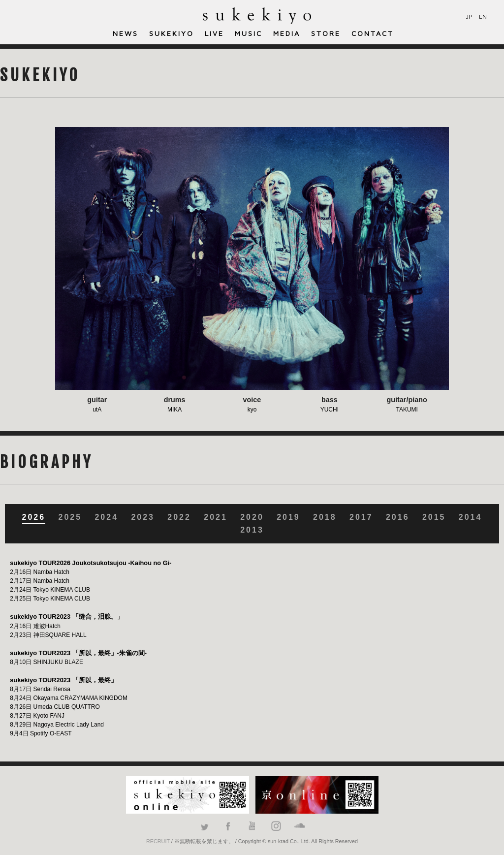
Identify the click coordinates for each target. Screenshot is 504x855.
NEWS (126, 33)
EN (483, 16)
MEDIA (287, 33)
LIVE (214, 33)
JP (469, 16)
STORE (326, 33)
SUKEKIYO (172, 33)
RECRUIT (158, 841)
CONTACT (373, 33)
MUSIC (249, 33)
